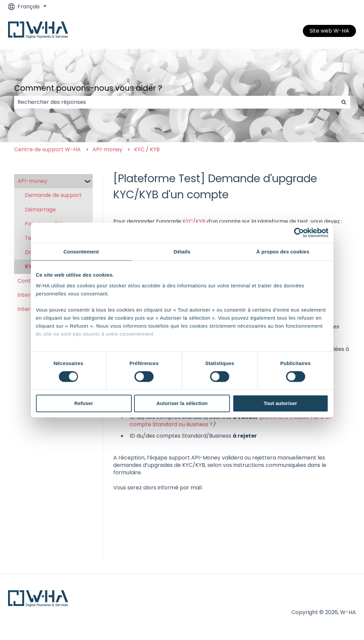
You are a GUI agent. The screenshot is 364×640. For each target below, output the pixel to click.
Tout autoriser (280, 404)
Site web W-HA (329, 31)
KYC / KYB (147, 149)
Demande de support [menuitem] (53, 195)
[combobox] (176, 102)
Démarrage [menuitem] (40, 210)
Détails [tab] (182, 252)
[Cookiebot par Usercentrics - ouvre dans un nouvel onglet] (299, 233)
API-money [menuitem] (32, 181)
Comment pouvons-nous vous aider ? (88, 88)
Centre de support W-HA (47, 149)
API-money (107, 149)
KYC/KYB (194, 221)
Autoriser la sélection (182, 404)
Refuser (84, 404)
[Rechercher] (344, 102)
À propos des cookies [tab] (283, 252)
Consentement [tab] (81, 252)
